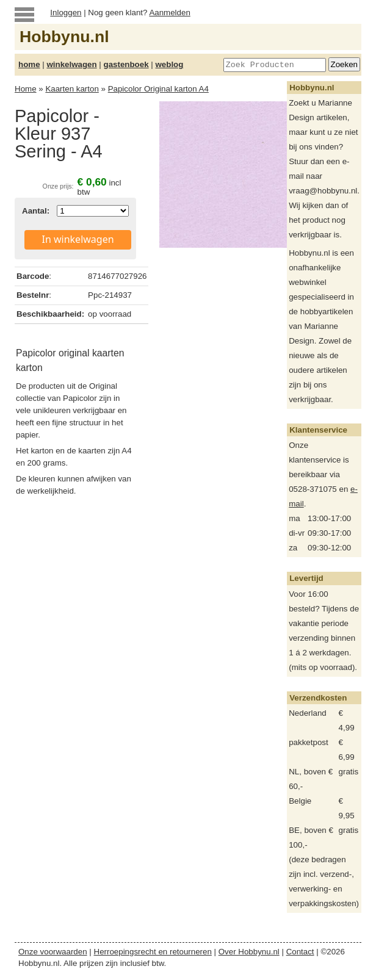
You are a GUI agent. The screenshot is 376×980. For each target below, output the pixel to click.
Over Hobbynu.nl (249, 952)
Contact (300, 952)
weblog (169, 64)
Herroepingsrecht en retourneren (153, 952)
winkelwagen (71, 64)
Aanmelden (169, 13)
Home (26, 89)
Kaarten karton (72, 89)
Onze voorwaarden (53, 952)
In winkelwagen (78, 239)
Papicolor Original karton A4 (158, 89)
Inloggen (66, 13)
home (29, 64)
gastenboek (126, 64)
